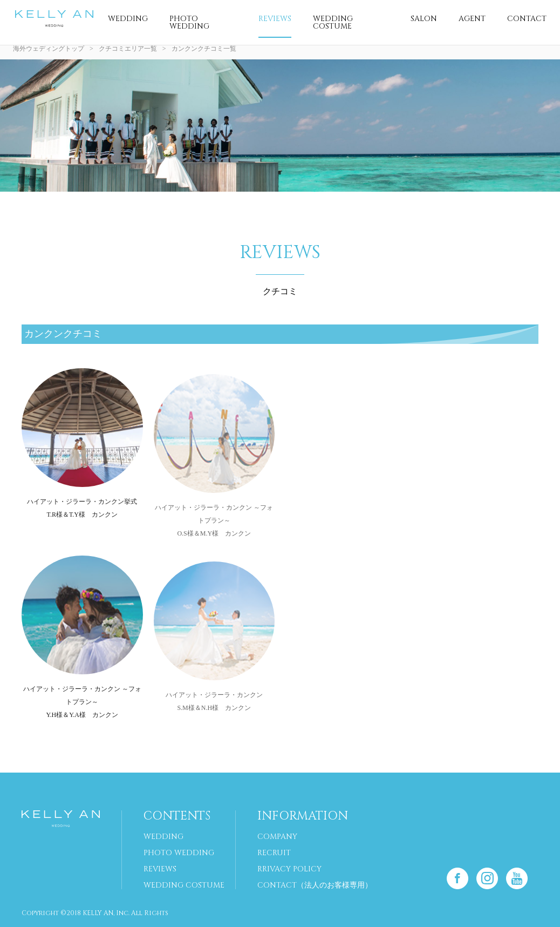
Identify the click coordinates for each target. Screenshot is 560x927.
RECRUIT (274, 853)
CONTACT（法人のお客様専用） (315, 885)
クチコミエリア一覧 (128, 49)
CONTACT (527, 19)
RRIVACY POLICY (289, 869)
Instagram (487, 878)
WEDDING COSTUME (333, 22)
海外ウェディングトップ (49, 49)
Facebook (457, 878)
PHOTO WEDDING (189, 22)
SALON (424, 19)
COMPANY (277, 837)
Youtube (517, 878)
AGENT (472, 19)
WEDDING (128, 19)
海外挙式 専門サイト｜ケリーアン (54, 19)
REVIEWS (275, 19)
